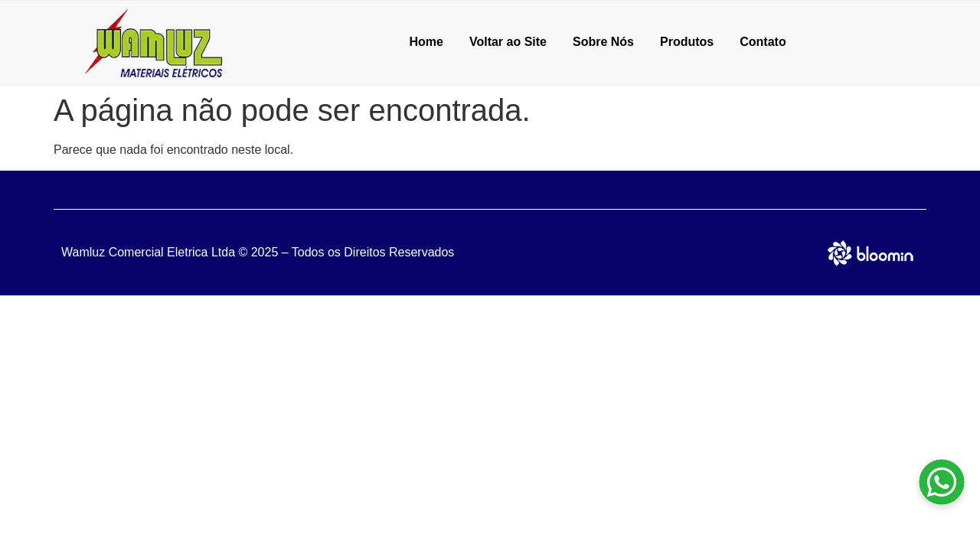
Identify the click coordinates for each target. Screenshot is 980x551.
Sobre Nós (603, 42)
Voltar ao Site (508, 42)
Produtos (687, 42)
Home (426, 42)
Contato (763, 42)
